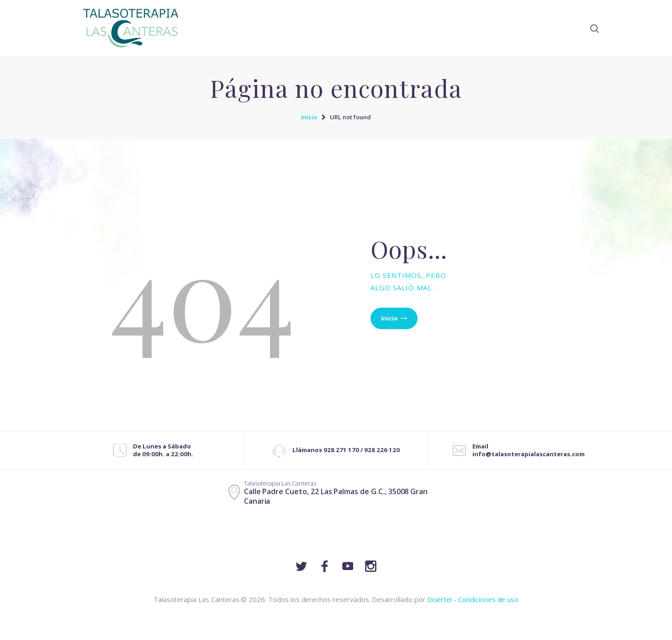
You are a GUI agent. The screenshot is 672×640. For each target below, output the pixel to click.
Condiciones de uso (488, 599)
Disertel (440, 599)
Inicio (309, 117)
